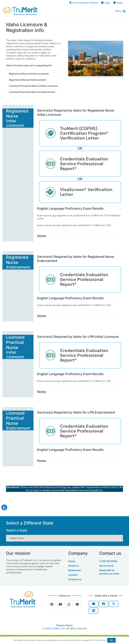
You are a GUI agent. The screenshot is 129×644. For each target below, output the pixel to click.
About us (74, 566)
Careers (73, 575)
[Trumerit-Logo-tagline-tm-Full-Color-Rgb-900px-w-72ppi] (23, 599)
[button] (120, 11)
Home (72, 561)
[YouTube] (60, 604)
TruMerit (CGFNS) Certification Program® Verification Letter (84, 133)
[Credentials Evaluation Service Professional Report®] (53, 164)
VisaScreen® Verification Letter (86, 192)
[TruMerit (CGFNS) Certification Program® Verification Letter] (53, 133)
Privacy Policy (64, 625)
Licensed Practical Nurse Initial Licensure (33, 86)
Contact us (75, 579)
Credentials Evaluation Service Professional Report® (84, 164)
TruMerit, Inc (58, 628)
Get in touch (106, 566)
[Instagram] (69, 604)
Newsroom (75, 570)
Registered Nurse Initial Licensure (29, 74)
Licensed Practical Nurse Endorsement (32, 92)
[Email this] (94, 604)
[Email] (77, 604)
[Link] (49, 148)
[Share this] (104, 604)
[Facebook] (52, 604)
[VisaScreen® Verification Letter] (53, 192)
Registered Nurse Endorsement (27, 80)
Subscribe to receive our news (109, 572)
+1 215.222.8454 (108, 561)
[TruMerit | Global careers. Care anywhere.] (21, 11)
